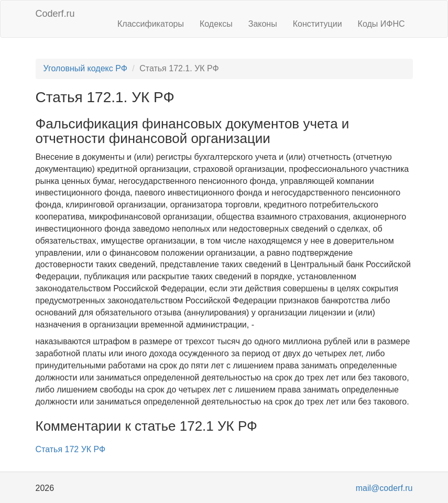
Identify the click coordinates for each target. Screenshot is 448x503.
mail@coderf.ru (384, 488)
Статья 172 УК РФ (71, 449)
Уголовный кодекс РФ (85, 68)
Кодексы (216, 24)
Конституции (318, 24)
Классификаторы (151, 24)
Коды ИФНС (381, 24)
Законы (263, 24)
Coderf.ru (55, 14)
